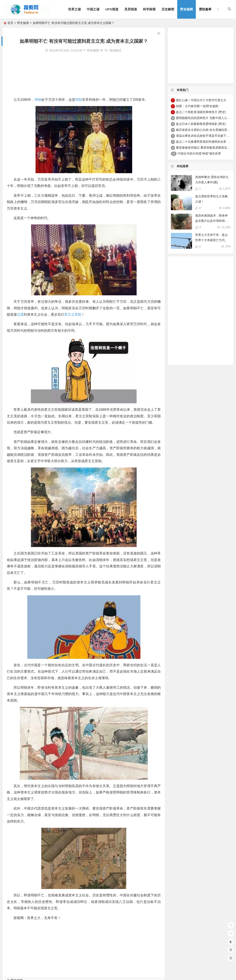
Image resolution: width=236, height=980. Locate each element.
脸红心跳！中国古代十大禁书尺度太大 (201, 100)
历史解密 (168, 9)
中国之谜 (93, 9)
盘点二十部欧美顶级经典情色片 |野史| (201, 112)
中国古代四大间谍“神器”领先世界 (199, 153)
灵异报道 (131, 9)
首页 (10, 23)
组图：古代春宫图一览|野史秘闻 (197, 106)
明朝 (38, 100)
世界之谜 (74, 9)
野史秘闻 (187, 9)
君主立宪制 (73, 314)
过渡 (20, 314)
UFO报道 (112, 9)
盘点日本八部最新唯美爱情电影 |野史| (201, 124)
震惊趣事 (205, 9)
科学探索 (149, 9)
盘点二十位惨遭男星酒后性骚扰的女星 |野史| (205, 142)
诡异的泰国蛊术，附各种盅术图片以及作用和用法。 (211, 221)
